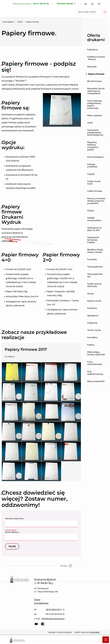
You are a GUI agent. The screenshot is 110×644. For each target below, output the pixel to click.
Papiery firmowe (96, 74)
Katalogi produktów (92, 166)
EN (85, 4)
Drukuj (68, 566)
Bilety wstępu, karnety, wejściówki (96, 353)
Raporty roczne (94, 301)
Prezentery (92, 308)
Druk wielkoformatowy (95, 373)
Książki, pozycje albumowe (94, 285)
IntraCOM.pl (95, 632)
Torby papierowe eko (95, 275)
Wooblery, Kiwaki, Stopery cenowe (95, 251)
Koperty (91, 345)
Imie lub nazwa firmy (14, 518)
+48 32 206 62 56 (53, 609)
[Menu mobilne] (106, 640)
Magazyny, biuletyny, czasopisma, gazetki (93, 146)
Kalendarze (92, 50)
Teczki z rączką (94, 330)
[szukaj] (106, 12)
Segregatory (93, 316)
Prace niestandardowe (95, 363)
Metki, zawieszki (94, 116)
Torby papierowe (95, 267)
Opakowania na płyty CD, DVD (94, 229)
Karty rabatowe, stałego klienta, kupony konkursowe (95, 104)
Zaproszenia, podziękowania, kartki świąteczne (95, 133)
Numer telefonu (41, 532)
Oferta (20, 22)
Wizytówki (92, 67)
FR (99, 4)
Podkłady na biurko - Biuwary (96, 58)
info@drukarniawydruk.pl (53, 619)
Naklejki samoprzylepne (94, 219)
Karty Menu (92, 337)
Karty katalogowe (95, 157)
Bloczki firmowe (94, 81)
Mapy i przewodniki (96, 381)
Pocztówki (92, 260)
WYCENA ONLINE (65, 4)
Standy (90, 294)
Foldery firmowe (95, 191)
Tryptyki (91, 174)
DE (92, 4)
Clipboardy (92, 323)
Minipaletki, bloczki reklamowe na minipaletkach (96, 91)
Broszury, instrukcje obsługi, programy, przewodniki (96, 201)
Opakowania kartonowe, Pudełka (93, 240)
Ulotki (90, 123)
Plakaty (91, 211)
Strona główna (8, 22)
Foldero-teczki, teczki (94, 183)
